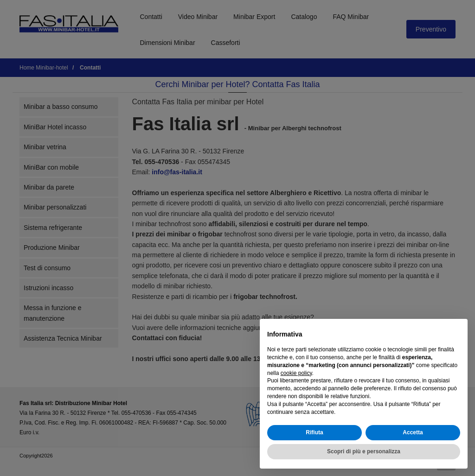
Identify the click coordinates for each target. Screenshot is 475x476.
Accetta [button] (413, 432)
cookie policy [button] (296, 373)
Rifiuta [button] (314, 432)
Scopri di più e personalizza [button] (364, 451)
